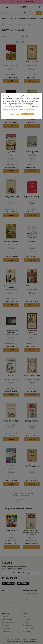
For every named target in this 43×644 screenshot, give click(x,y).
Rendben (28, 114)
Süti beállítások (14, 114)
